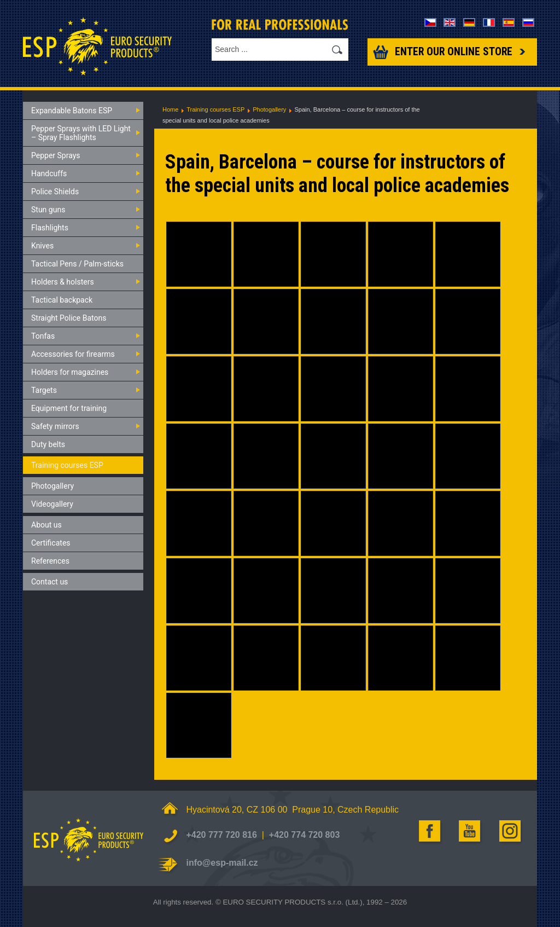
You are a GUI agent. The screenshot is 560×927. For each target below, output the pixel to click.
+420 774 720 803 (304, 835)
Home (170, 109)
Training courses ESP (215, 109)
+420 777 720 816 (221, 835)
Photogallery (269, 109)
